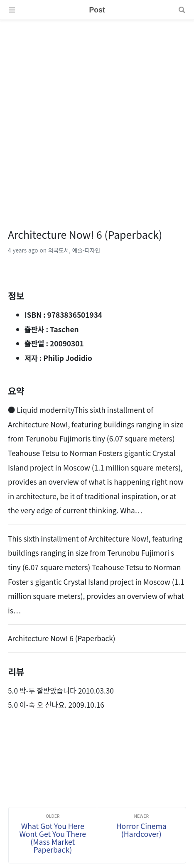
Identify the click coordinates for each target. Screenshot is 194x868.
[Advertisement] (97, 117)
